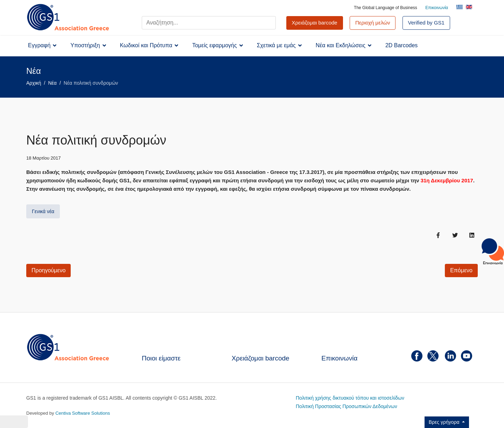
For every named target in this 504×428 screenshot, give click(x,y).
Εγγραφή (39, 45)
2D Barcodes (402, 45)
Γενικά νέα (43, 211)
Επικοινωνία (437, 8)
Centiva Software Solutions (83, 413)
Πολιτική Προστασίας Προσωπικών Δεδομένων (346, 406)
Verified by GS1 (426, 23)
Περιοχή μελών (373, 23)
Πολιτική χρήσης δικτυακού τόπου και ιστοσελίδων (350, 398)
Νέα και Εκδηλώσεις (341, 45)
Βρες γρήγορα (445, 422)
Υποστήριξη (85, 45)
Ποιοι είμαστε (161, 358)
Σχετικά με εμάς (276, 45)
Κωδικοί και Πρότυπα (146, 45)
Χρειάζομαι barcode (261, 358)
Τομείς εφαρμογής (215, 45)
